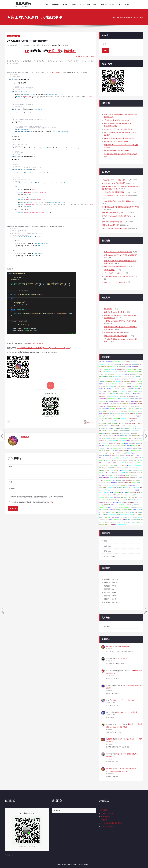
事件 (35, 45)
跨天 (49, 45)
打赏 (51, 386)
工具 (120, 5)
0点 (29, 45)
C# (22, 45)
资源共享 (104, 5)
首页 (47, 5)
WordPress (56, 5)
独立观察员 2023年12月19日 (84, 57)
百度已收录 (65, 45)
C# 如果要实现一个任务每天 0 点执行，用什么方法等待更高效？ (43, 61)
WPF (89, 5)
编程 (95, 5)
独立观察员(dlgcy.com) (37, 344)
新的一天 (40, 45)
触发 (45, 45)
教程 (74, 5)
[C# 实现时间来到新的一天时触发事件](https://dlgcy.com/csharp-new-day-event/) (44, 348)
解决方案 (66, 5)
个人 (82, 5)
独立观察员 (23, 3)
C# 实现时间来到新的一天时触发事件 (130, 17)
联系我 (127, 5)
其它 (112, 5)
